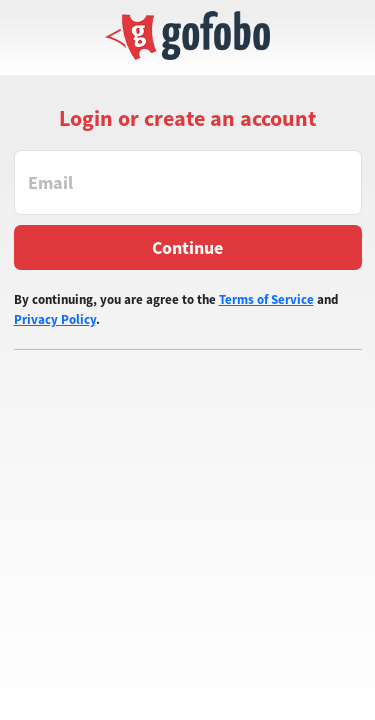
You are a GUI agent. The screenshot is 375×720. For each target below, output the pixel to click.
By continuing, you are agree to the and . (176, 309)
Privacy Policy (55, 319)
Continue (187, 247)
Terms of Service (266, 299)
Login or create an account (187, 118)
